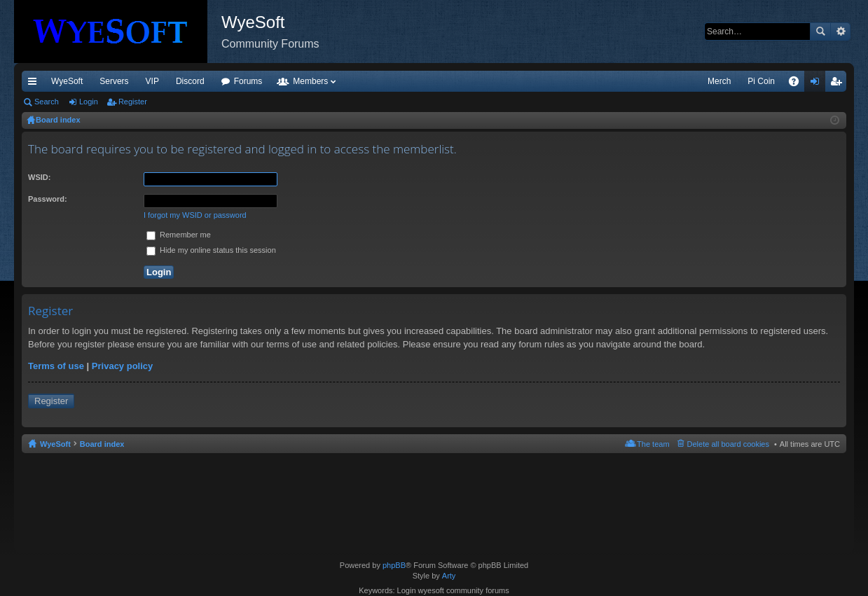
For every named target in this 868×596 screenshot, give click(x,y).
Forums (248, 81)
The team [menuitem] (653, 444)
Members (310, 81)
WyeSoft (67, 81)
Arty (449, 576)
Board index (102, 444)
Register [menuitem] (839, 84)
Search (820, 32)
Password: (48, 199)
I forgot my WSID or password (195, 215)
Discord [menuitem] (190, 81)
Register (133, 102)
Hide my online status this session (211, 250)
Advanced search (840, 32)
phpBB (394, 565)
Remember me (179, 235)
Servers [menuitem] (114, 81)
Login (89, 102)
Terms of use (56, 366)
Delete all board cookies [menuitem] (728, 444)
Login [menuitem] (818, 84)
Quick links (35, 84)
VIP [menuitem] (152, 81)
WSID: (39, 177)
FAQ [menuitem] (798, 84)
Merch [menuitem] (719, 81)
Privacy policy (122, 366)
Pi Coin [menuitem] (761, 81)
